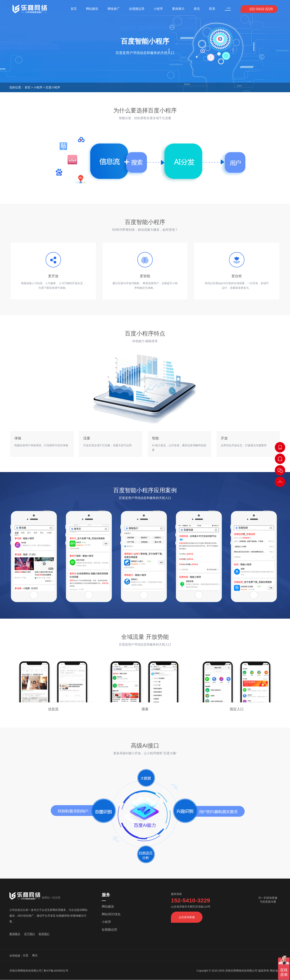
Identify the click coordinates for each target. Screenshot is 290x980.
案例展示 (178, 9)
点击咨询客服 (187, 917)
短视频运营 (137, 9)
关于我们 (29, 934)
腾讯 (35, 955)
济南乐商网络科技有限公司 (26, 971)
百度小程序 (53, 87)
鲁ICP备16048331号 (56, 971)
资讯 (197, 9)
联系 (212, 9)
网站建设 (92, 9)
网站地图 (275, 971)
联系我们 (44, 934)
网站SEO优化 (111, 914)
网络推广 (114, 9)
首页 (74, 9)
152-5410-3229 (259, 9)
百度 (26, 955)
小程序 (158, 9)
